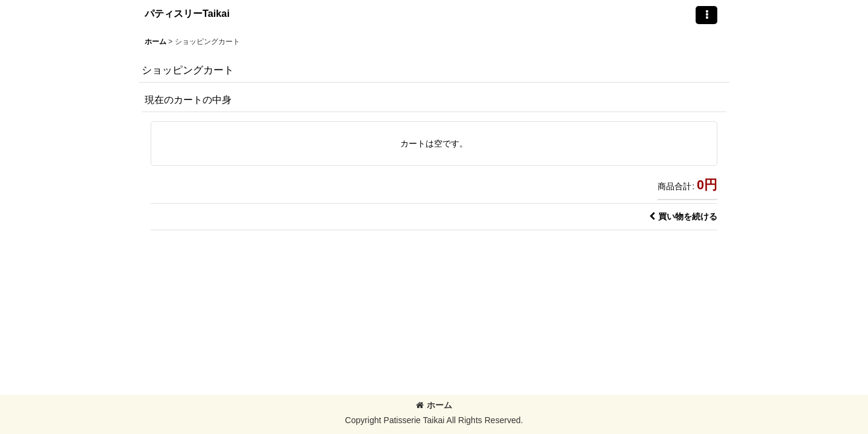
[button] (706, 15)
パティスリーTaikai (187, 13)
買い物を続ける (683, 216)
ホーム (434, 405)
